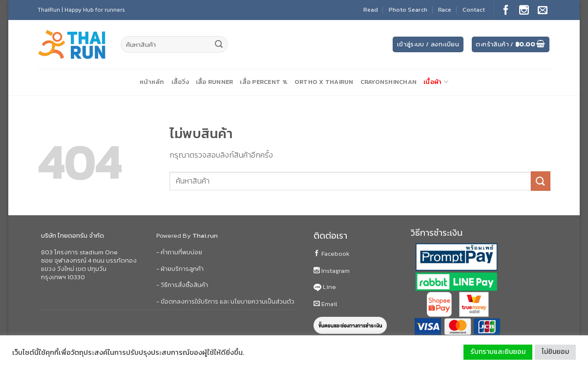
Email (325, 304)
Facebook (332, 254)
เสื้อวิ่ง (180, 82)
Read (371, 10)
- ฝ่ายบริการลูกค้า (180, 269)
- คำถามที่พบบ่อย (179, 252)
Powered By (187, 236)
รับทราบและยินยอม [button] (498, 352)
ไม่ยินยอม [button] (555, 352)
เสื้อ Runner (215, 82)
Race (445, 10)
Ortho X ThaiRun (324, 82)
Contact (474, 10)
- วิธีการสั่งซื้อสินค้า (182, 285)
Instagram (332, 271)
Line (325, 287)
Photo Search (408, 10)
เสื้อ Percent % (263, 82)
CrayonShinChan (389, 82)
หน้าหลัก (152, 82)
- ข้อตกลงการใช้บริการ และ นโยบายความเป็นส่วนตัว (225, 301)
